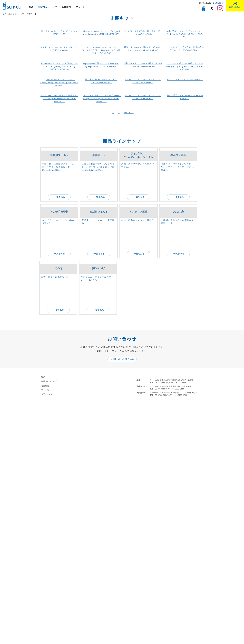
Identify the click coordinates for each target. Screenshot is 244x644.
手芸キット (99, 419)
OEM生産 (178, 475)
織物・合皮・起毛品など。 (55, 541)
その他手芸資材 (59, 475)
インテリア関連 (138, 475)
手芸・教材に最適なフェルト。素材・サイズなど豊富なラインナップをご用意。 (58, 430)
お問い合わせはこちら (124, 603)
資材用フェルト (99, 475)
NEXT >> (129, 356)
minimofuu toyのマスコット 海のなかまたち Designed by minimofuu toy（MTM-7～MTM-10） (59, 237)
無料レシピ (98, 532)
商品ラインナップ (48, 7)
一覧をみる (61, 441)
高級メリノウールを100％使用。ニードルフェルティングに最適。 (177, 431)
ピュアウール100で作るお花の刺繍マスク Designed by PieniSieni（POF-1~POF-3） (59, 342)
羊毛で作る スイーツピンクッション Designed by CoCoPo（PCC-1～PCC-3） (186, 132)
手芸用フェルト (59, 419)
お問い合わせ (49, 638)
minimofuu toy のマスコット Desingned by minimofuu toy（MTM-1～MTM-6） (59, 290)
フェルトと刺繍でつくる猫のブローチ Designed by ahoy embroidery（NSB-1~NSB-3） (102, 342)
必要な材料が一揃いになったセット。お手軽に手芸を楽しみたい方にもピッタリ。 (98, 431)
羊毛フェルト (178, 419)
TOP (31, 7)
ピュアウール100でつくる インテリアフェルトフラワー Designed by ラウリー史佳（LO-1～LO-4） (101, 185)
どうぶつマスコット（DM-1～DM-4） (185, 287)
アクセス (80, 7)
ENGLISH (218, 3)
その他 (58, 532)
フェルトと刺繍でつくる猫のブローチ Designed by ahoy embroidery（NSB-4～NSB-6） (185, 237)
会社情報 (66, 7)
